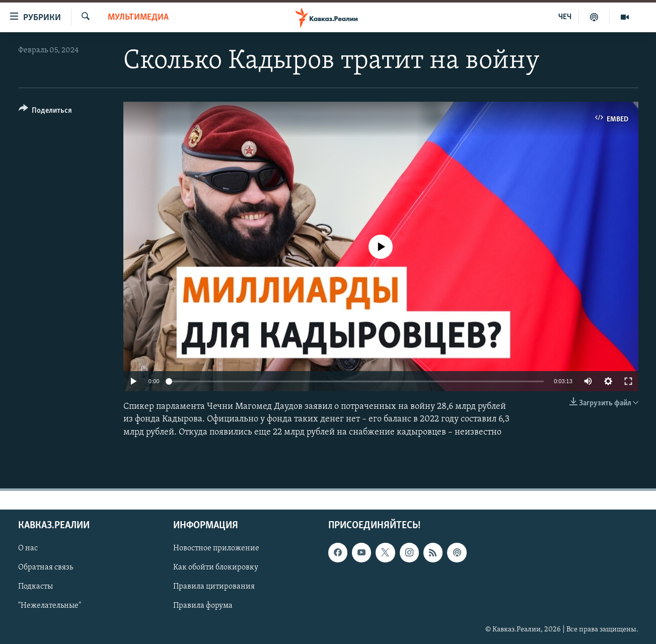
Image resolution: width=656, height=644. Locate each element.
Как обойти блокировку (216, 567)
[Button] (46, 112)
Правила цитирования (214, 587)
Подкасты (35, 587)
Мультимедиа (138, 17)
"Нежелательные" (50, 606)
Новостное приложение (216, 548)
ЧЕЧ (565, 17)
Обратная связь (46, 567)
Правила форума (203, 606)
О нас (28, 548)
